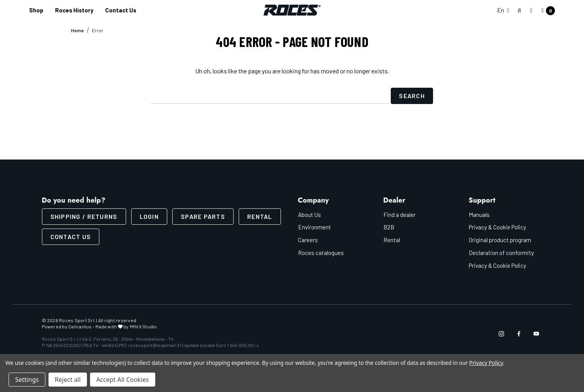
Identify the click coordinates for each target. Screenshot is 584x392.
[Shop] (36, 10)
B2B (389, 227)
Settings (27, 380)
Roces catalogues (321, 252)
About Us (309, 214)
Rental (260, 216)
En (503, 10)
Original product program (500, 240)
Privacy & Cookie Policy (497, 227)
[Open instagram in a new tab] (501, 333)
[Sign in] (531, 10)
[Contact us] (121, 10)
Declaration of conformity (501, 252)
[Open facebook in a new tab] (519, 333)
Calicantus (80, 326)
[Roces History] (74, 10)
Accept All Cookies (123, 380)
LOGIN (149, 216)
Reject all (68, 380)
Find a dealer (399, 214)
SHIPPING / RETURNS (84, 216)
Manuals (479, 214)
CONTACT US (71, 236)
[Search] (520, 11)
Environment (315, 227)
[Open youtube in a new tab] (536, 333)
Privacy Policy (486, 363)
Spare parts (203, 216)
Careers (308, 240)
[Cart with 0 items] (546, 11)
